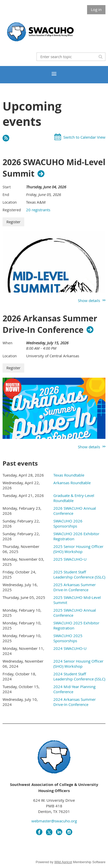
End (6, 195)
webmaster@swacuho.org (54, 821)
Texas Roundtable (69, 475)
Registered (12, 210)
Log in (96, 9)
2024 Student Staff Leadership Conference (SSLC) (79, 676)
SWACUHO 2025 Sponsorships (68, 638)
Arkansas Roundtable (72, 483)
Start (7, 187)
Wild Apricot (63, 862)
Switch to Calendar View (84, 137)
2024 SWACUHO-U (70, 648)
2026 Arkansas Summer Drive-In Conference (50, 324)
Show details (89, 300)
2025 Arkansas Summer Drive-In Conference (75, 587)
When (8, 343)
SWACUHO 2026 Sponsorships (68, 523)
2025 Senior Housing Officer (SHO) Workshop (78, 549)
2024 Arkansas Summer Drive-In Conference (75, 702)
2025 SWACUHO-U (70, 559)
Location (10, 202)
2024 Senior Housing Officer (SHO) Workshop (78, 664)
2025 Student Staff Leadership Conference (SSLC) (79, 574)
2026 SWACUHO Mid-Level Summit (54, 168)
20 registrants (38, 210)
